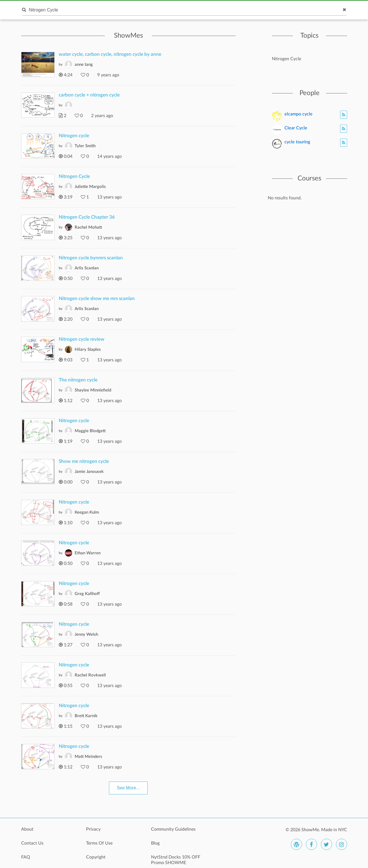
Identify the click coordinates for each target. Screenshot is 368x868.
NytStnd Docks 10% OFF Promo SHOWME (176, 860)
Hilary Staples (88, 350)
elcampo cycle (298, 114)
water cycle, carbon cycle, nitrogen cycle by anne (110, 54)
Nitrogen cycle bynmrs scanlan (91, 258)
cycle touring (297, 142)
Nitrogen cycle (74, 136)
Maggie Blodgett (90, 431)
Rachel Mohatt (88, 227)
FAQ (26, 857)
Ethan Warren (88, 553)
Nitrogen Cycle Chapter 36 (87, 217)
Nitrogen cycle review (82, 339)
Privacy (93, 829)
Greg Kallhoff (87, 594)
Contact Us (32, 843)
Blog (155, 843)
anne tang (84, 65)
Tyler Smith (85, 146)
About (27, 829)
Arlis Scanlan (87, 268)
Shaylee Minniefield (93, 390)
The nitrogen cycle (78, 380)
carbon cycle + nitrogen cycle (89, 95)
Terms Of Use (99, 843)
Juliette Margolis (90, 187)
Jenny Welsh (86, 634)
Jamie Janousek (89, 472)
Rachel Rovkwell (90, 675)
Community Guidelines (173, 829)
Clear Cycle (296, 128)
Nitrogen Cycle (74, 176)
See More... (128, 788)
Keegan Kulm (87, 512)
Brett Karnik (86, 716)
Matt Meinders (88, 757)
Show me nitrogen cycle (84, 461)
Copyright (96, 857)
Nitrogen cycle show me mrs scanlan (97, 298)
